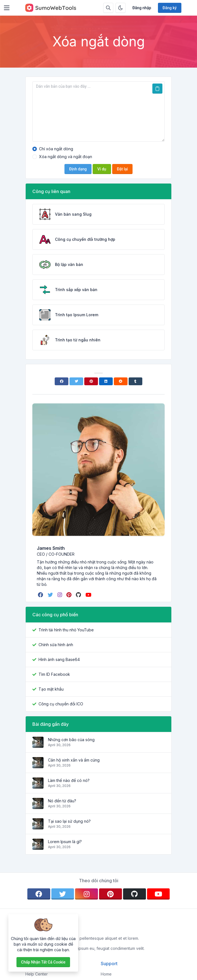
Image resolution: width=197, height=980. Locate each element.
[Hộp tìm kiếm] (108, 8)
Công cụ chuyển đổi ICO (61, 704)
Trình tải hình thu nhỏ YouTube (66, 630)
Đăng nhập (142, 8)
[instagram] (60, 595)
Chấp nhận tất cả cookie (43, 962)
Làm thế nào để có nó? (69, 780)
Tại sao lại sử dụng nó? (69, 821)
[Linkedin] (106, 381)
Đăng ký (170, 8)
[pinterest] (69, 595)
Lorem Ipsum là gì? (65, 842)
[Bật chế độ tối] (121, 8)
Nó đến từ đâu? (62, 801)
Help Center (37, 974)
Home (106, 974)
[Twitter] (76, 381)
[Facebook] (62, 381)
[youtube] (89, 595)
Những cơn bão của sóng (71, 740)
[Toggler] (7, 8)
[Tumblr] (135, 381)
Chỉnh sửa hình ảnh (56, 645)
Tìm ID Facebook (54, 674)
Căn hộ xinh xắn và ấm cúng (74, 760)
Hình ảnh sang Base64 (59, 659)
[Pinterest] (91, 381)
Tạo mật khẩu (51, 689)
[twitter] (51, 595)
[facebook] (41, 595)
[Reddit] (121, 381)
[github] (79, 595)
